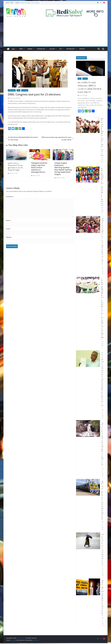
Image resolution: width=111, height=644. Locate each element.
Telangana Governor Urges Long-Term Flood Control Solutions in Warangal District (39, 167)
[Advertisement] (55, 33)
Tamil (80, 79)
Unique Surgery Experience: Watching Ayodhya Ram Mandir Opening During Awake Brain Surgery (63, 169)
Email (8, 229)
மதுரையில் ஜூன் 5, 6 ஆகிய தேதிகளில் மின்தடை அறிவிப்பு (103, 598)
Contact (82, 49)
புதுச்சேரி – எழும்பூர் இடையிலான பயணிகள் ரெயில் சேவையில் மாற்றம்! (102, 500)
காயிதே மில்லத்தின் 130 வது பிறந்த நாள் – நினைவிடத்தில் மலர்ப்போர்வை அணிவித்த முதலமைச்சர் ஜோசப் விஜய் (102, 309)
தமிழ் (13, 49)
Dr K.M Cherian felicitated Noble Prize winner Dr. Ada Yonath (22, 139)
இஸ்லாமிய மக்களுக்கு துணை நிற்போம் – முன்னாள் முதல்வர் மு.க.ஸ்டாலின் (102, 137)
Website (9, 237)
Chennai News (12, 90)
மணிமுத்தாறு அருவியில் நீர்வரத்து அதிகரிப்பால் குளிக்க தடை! (103, 444)
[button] (16, 49)
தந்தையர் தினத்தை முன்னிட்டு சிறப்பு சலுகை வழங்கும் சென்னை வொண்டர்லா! (102, 187)
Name (9, 220)
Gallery (52, 49)
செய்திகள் (85, 79)
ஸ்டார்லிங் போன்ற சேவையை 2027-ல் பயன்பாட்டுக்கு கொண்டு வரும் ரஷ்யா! (89, 87)
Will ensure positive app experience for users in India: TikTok (58, 139)
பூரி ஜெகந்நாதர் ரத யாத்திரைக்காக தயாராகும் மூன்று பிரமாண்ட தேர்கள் (103, 241)
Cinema (30, 49)
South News (25, 90)
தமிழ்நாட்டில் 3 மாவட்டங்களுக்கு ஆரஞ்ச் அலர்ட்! (103, 550)
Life (60, 49)
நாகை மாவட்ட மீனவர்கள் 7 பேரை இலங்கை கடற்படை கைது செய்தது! (16, 166)
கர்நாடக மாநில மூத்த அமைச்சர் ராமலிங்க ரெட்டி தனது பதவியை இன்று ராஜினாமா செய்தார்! (102, 380)
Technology (70, 49)
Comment (10, 197)
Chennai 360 (41, 49)
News (21, 49)
